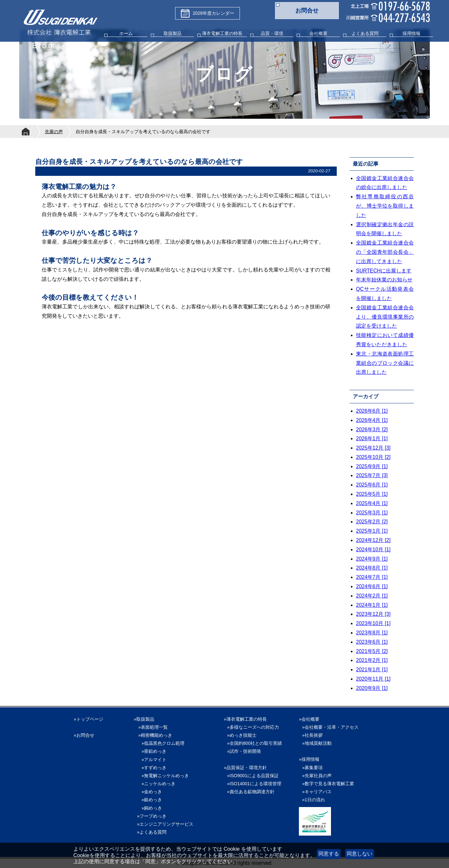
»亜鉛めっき (152, 751)
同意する (329, 854)
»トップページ (89, 719)
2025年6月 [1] (372, 485)
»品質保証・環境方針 (245, 768)
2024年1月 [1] (372, 605)
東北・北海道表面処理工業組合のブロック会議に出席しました (385, 363)
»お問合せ (84, 735)
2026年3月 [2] (372, 430)
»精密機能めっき (155, 735)
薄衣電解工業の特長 (222, 33)
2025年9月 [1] (372, 466)
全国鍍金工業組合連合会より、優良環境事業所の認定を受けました (385, 317)
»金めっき (149, 792)
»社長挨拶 (312, 735)
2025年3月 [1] (372, 513)
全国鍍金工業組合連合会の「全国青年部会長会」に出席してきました (385, 252)
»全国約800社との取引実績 (254, 743)
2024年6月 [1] (372, 586)
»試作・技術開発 (244, 751)
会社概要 (318, 33)
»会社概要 (309, 719)
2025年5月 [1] (372, 494)
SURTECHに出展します (384, 271)
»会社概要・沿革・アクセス (330, 727)
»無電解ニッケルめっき (163, 776)
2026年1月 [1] (372, 438)
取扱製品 (173, 33)
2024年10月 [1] (373, 550)
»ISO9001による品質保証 (253, 776)
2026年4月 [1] (372, 420)
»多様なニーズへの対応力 (253, 727)
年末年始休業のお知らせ (384, 280)
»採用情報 (309, 759)
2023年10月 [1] (373, 623)
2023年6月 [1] (372, 642)
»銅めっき (149, 808)
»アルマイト (152, 760)
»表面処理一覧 (153, 727)
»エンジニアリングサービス (165, 824)
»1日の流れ (314, 800)
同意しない (360, 854)
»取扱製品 (144, 719)
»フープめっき (152, 816)
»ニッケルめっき (156, 784)
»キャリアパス (317, 792)
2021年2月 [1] (372, 660)
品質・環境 (272, 33)
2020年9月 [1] (372, 688)
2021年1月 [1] (372, 670)
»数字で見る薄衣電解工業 (328, 784)
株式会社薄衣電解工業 (61, 23)
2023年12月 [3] (373, 614)
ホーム (126, 33)
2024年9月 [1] (372, 559)
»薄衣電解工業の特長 (245, 719)
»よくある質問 (152, 832)
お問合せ (307, 11)
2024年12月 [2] (373, 540)
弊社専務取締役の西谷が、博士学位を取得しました (385, 206)
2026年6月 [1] (372, 411)
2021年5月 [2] (372, 651)
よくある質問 (365, 33)
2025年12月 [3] (373, 448)
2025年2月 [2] (372, 522)
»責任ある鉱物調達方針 (251, 792)
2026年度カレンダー (208, 13)
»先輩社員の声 (317, 776)
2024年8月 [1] (372, 568)
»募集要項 (312, 768)
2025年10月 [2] (373, 457)
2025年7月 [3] (372, 475)
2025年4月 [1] (372, 503)
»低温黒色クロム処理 (161, 743)
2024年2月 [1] (372, 596)
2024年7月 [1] (372, 577)
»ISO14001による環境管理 (254, 784)
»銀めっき (149, 800)
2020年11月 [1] (373, 679)
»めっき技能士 (242, 735)
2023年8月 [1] (372, 633)
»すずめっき (152, 768)
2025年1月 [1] (372, 531)
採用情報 (411, 33)
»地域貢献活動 (317, 743)
